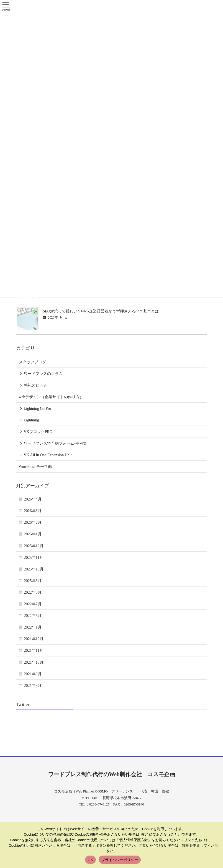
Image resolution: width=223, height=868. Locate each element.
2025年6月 (33, 581)
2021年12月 (34, 639)
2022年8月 (33, 592)
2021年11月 (34, 651)
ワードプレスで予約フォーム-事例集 (56, 443)
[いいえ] (216, 845)
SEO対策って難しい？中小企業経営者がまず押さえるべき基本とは (101, 311)
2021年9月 (33, 674)
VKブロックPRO (38, 432)
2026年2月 (33, 522)
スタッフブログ (32, 362)
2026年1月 (33, 534)
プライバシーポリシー (120, 860)
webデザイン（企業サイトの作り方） (51, 397)
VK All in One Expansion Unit (48, 455)
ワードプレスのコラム (43, 374)
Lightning (31, 420)
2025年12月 (34, 546)
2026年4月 (33, 499)
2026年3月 (33, 511)
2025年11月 (34, 558)
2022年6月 (33, 616)
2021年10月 (34, 662)
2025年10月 (34, 569)
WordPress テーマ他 (35, 467)
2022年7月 (33, 604)
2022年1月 (33, 627)
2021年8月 (33, 686)
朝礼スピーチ (35, 385)
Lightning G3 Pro (38, 409)
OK (90, 860)
